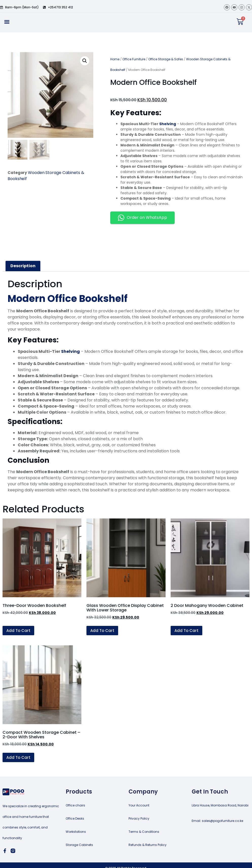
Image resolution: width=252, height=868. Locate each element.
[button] (7, 22)
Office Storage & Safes (166, 59)
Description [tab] (23, 266)
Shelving (167, 124)
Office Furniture (134, 59)
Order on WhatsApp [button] (142, 218)
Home (115, 59)
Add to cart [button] (18, 631)
